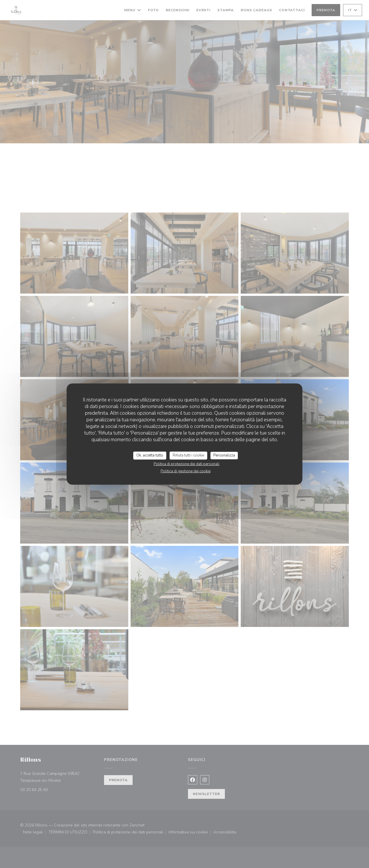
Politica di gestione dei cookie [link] (186, 471)
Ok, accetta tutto (150, 455)
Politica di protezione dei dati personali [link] (187, 464)
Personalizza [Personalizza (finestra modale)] (224, 455)
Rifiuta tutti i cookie (188, 455)
